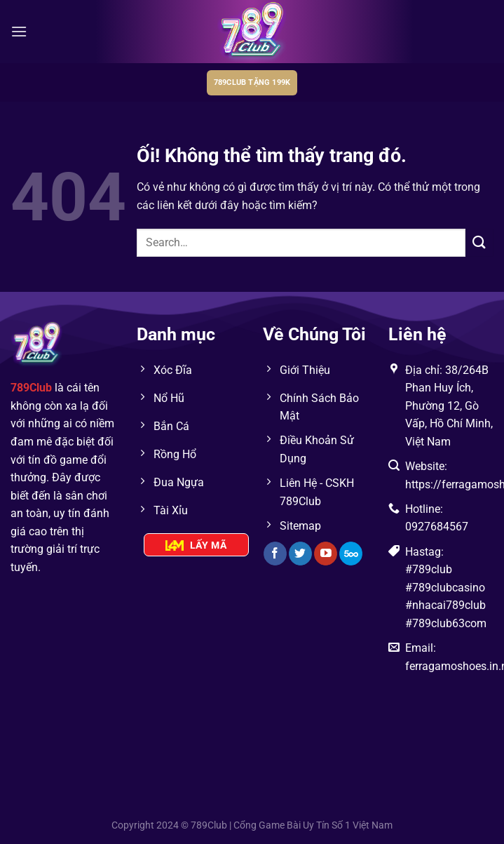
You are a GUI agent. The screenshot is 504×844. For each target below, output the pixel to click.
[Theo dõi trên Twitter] (300, 554)
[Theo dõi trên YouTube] (326, 554)
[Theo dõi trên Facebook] (275, 554)
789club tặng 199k (252, 82)
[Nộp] (479, 242)
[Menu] (19, 31)
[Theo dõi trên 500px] (351, 554)
